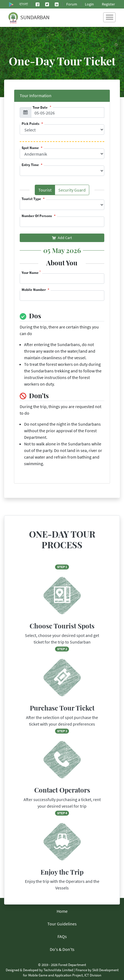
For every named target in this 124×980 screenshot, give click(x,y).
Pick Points (31, 124)
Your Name (31, 273)
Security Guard (74, 191)
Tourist (47, 191)
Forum (72, 4)
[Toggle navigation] (109, 17)
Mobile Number (34, 290)
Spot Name (31, 148)
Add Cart (62, 238)
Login (89, 4)
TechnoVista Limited (58, 970)
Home (62, 911)
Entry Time (31, 165)
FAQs (62, 936)
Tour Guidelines (62, 924)
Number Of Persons (37, 216)
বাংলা (24, 4)
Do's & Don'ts (62, 949)
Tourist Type (32, 199)
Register (108, 4)
